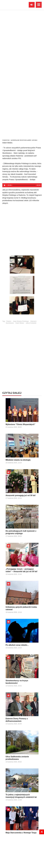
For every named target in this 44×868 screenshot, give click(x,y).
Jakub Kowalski (31, 323)
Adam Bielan (20, 323)
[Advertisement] (22, 229)
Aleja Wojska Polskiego (21, 321)
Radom (9, 321)
